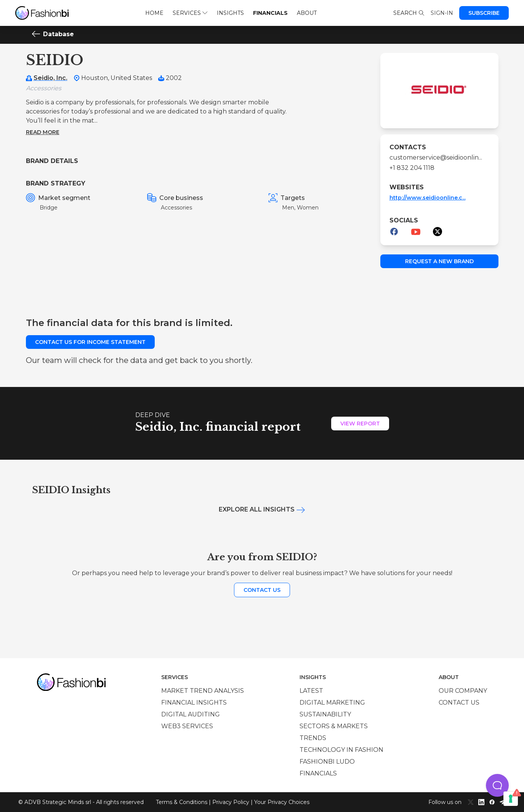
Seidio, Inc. (50, 78)
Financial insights (194, 703)
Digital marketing (332, 703)
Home (154, 13)
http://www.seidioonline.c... (428, 198)
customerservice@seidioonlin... (436, 157)
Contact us (262, 590)
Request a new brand (439, 261)
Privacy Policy (231, 802)
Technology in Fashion (341, 750)
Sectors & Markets (334, 726)
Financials (270, 13)
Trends (313, 738)
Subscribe (484, 13)
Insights (230, 13)
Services (190, 13)
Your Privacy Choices (282, 802)
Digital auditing (191, 714)
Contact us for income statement (90, 342)
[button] (497, 785)
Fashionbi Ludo (327, 762)
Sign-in (442, 13)
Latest (311, 691)
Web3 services (187, 726)
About (307, 13)
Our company (463, 691)
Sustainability (325, 714)
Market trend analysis (203, 691)
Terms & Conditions (182, 802)
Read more (43, 132)
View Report (360, 424)
